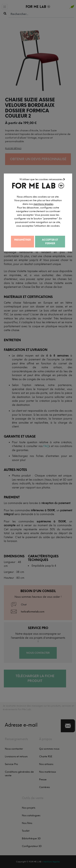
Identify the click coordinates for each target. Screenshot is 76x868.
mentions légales (51, 204)
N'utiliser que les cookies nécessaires (43, 179)
